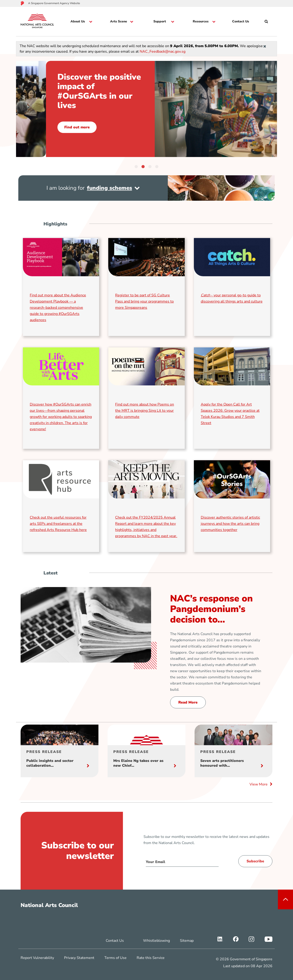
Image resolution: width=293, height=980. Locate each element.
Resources (201, 22)
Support (160, 22)
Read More (188, 702)
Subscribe (255, 861)
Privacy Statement (79, 958)
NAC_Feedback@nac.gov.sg (163, 51)
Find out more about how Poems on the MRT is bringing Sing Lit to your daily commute (145, 411)
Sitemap (187, 941)
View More (261, 784)
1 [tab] (136, 166)
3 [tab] (150, 166)
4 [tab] (157, 166)
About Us (78, 22)
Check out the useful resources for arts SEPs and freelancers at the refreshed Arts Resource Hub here (58, 524)
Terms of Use (115, 958)
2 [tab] (143, 166)
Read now (43, 118)
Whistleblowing (156, 941)
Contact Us (241, 22)
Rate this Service (151, 958)
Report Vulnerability (37, 958)
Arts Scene (119, 22)
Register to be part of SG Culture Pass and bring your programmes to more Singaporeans (144, 301)
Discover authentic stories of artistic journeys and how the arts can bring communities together (230, 524)
